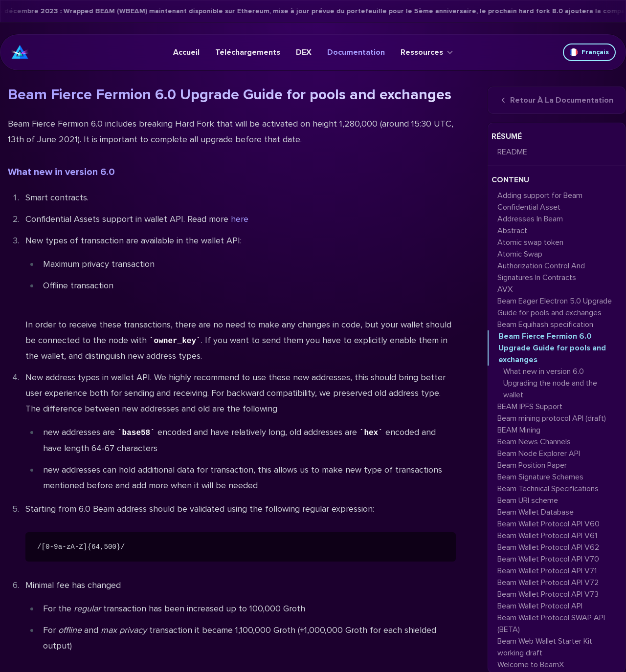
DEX (304, 52)
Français (589, 52)
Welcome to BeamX (531, 665)
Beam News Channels (534, 442)
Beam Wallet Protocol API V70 (548, 559)
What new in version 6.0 (61, 172)
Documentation (356, 52)
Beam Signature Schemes (540, 477)
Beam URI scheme (528, 500)
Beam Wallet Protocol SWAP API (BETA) (551, 624)
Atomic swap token (530, 242)
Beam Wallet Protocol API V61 (547, 536)
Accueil (186, 52)
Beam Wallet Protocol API (540, 606)
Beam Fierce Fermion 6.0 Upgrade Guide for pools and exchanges (552, 348)
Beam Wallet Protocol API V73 (548, 594)
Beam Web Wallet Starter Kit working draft (545, 647)
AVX (505, 289)
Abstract (512, 231)
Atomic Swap (520, 254)
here (240, 219)
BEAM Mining (519, 430)
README (512, 152)
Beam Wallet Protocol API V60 (548, 524)
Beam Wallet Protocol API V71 (547, 571)
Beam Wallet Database (536, 512)
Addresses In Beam (530, 219)
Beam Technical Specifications (548, 489)
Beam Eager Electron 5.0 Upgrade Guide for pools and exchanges (555, 307)
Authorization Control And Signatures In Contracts (541, 272)
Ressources (427, 52)
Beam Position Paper (532, 465)
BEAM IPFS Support (530, 407)
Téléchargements (248, 52)
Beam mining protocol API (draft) (552, 418)
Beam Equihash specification (545, 325)
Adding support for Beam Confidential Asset (540, 201)
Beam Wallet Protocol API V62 (548, 547)
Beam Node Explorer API (539, 454)
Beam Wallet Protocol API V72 (548, 583)
